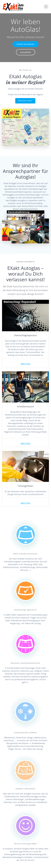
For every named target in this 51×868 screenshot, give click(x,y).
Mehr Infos (26, 364)
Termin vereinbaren (26, 44)
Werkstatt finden (25, 101)
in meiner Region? (26, 82)
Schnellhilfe (25, 52)
